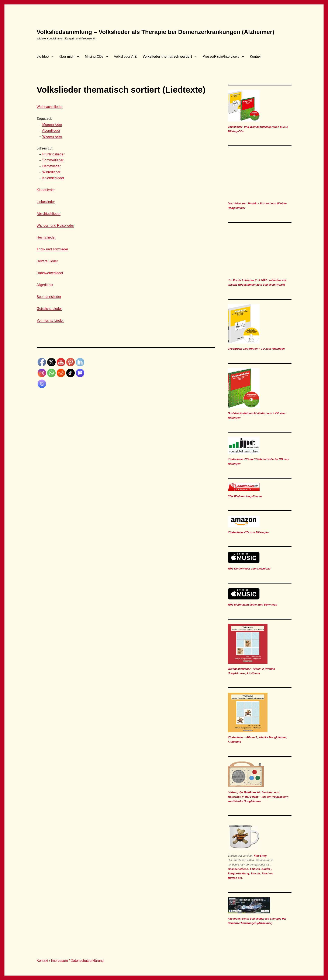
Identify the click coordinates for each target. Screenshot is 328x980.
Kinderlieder (46, 190)
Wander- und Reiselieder (55, 225)
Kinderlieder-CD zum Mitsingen (248, 532)
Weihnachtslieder (50, 107)
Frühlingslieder (53, 154)
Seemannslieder (49, 297)
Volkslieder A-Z (125, 57)
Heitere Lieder (47, 261)
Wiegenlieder (52, 136)
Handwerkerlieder (50, 273)
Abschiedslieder (49, 214)
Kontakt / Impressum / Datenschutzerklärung (70, 961)
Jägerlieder (45, 285)
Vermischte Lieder (50, 320)
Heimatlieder (46, 237)
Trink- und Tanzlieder (53, 249)
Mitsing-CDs (94, 57)
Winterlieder (51, 172)
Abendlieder (51, 131)
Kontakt (256, 57)
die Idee (43, 57)
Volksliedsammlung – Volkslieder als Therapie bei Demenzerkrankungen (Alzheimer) (156, 32)
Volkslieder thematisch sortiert (167, 57)
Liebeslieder (46, 202)
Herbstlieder (51, 166)
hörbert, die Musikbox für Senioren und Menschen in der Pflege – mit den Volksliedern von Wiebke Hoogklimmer (258, 797)
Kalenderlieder (53, 178)
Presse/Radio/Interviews (221, 57)
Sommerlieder (53, 160)
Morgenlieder (52, 125)
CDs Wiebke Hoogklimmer (245, 496)
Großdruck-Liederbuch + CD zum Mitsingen (256, 349)
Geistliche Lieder (49, 309)
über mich (67, 57)
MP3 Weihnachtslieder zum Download (253, 605)
